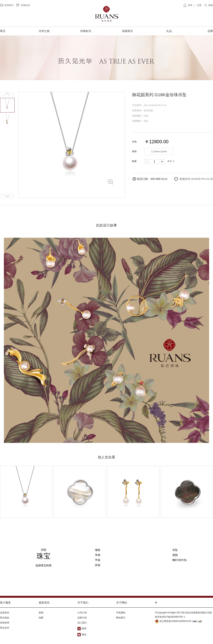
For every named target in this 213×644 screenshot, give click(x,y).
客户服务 (5, 603)
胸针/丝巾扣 (180, 560)
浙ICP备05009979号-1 (173, 617)
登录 (190, 5)
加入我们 (82, 623)
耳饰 (98, 555)
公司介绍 (82, 613)
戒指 (175, 555)
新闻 (41, 613)
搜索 (211, 5)
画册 (41, 618)
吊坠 (175, 550)
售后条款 (5, 618)
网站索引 (121, 618)
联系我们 (9, 5)
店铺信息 (25, 5)
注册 (199, 5)
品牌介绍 (82, 618)
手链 (98, 560)
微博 (84, 629)
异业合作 (5, 628)
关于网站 (122, 603)
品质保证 (5, 613)
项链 (98, 550)
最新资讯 (44, 603)
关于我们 (83, 603)
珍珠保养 (5, 623)
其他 (98, 565)
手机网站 (121, 613)
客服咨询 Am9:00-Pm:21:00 (196, 179)
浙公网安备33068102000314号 (173, 621)
